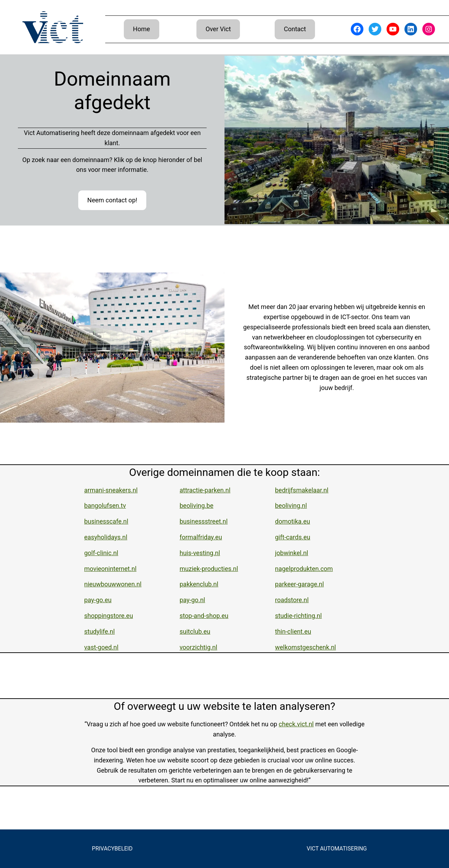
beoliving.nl (291, 506)
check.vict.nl (296, 724)
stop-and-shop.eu (204, 616)
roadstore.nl (292, 600)
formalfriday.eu (201, 537)
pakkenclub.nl (199, 584)
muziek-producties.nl (209, 569)
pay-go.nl (192, 600)
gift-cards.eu (293, 537)
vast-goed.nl (101, 647)
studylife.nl (99, 631)
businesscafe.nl (106, 521)
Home (141, 29)
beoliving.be (196, 506)
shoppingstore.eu (109, 616)
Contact (295, 29)
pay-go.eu (98, 600)
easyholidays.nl (106, 537)
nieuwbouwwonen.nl (113, 584)
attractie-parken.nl (205, 490)
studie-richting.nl (298, 616)
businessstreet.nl (204, 521)
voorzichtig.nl (198, 647)
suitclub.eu (195, 631)
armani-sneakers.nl (111, 490)
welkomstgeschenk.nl (306, 647)
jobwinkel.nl (291, 553)
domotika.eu (293, 521)
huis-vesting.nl (200, 553)
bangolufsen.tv (105, 506)
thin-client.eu (293, 631)
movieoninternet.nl (110, 569)
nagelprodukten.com (304, 569)
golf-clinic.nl (101, 553)
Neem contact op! (112, 200)
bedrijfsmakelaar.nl (302, 490)
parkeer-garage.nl (299, 584)
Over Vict (218, 29)
